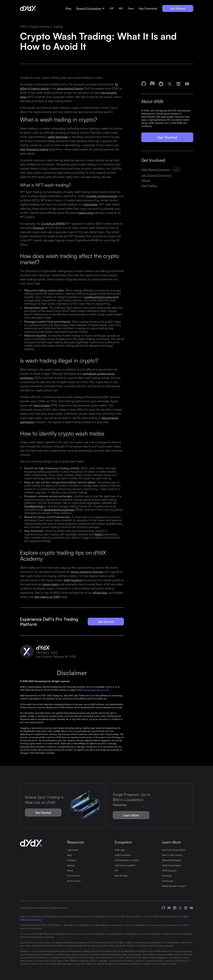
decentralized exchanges (59, 509)
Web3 (98, 534)
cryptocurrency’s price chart (102, 297)
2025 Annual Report (172, 865)
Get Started (178, 8)
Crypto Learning (40, 27)
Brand (70, 870)
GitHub (146, 180)
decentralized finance (70, 88)
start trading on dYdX (47, 597)
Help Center (73, 850)
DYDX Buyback (169, 870)
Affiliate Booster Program (174, 886)
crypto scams (51, 584)
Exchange (167, 876)
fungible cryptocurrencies (102, 196)
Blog (68, 8)
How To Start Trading (172, 855)
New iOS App (121, 876)
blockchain (91, 204)
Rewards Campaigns (172, 860)
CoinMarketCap (34, 506)
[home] (28, 9)
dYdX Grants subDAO (125, 865)
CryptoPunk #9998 (53, 224)
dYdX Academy (73, 580)
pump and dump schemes (87, 571)
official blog (100, 592)
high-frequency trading (34, 149)
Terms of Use (73, 876)
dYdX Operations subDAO (127, 860)
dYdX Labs (120, 850)
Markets (71, 865)
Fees (131, 8)
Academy (72, 860)
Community (168, 881)
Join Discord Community (156, 175)
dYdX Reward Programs (156, 170)
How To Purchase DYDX (174, 850)
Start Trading (149, 186)
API (121, 8)
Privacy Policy (74, 881)
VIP (112, 8)
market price (86, 213)
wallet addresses (58, 137)
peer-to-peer (42, 405)
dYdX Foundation (123, 855)
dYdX (23, 27)
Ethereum (39, 228)
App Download (148, 8)
